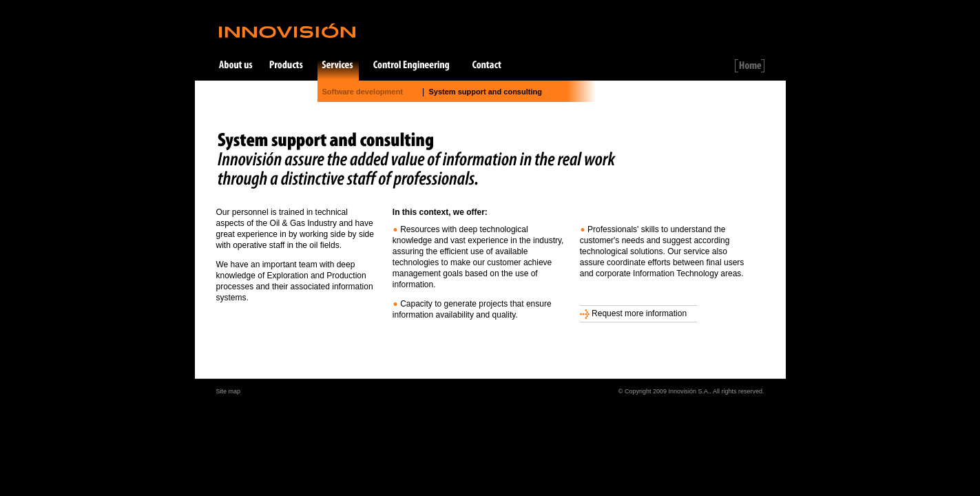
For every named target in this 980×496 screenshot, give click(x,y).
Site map (229, 391)
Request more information (633, 313)
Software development (363, 92)
